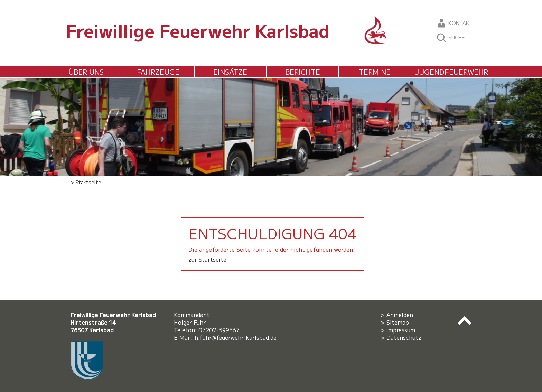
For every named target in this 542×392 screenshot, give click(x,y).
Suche (451, 38)
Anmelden (400, 315)
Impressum (401, 330)
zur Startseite (207, 259)
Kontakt (455, 23)
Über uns (86, 72)
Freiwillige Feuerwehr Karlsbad (198, 30)
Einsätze (230, 72)
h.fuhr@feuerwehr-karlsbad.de (237, 337)
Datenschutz (404, 337)
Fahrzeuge (158, 72)
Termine (375, 72)
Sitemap (398, 322)
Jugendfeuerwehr (451, 72)
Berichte (303, 72)
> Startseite (86, 182)
